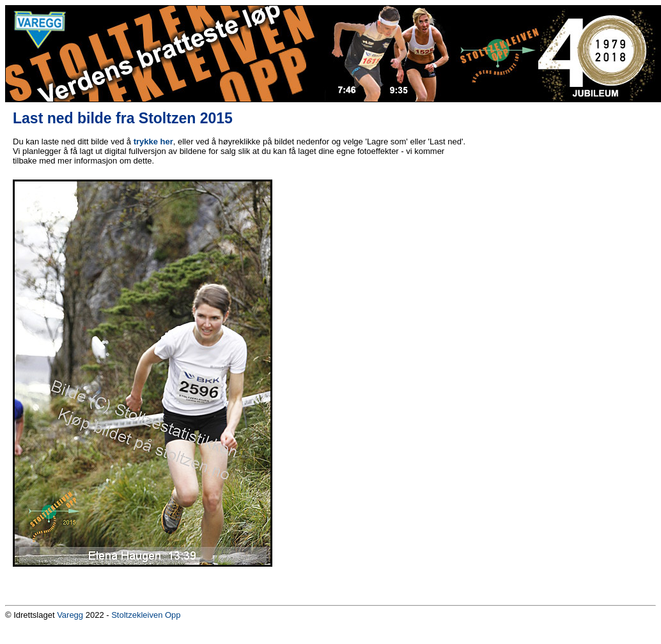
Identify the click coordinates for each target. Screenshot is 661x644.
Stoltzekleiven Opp (146, 615)
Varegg (70, 615)
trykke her (153, 142)
